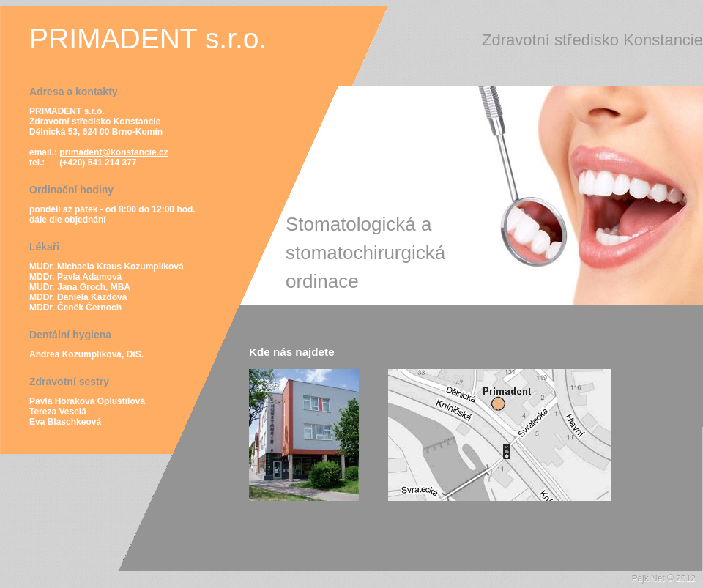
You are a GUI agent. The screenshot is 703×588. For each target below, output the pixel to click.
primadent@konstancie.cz (114, 152)
